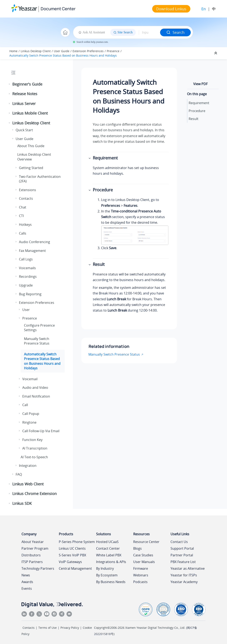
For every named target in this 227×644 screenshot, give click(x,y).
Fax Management (32, 251)
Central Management (75, 568)
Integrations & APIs (111, 562)
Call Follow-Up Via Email (41, 431)
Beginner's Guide (27, 84)
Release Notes (25, 94)
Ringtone (29, 422)
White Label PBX (109, 555)
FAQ (19, 474)
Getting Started (31, 168)
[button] (10, 84)
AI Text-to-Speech (34, 457)
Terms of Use (48, 628)
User (26, 310)
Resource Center (146, 542)
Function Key (32, 440)
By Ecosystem (107, 575)
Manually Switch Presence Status (37, 341)
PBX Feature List (183, 562)
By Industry (105, 568)
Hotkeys (25, 225)
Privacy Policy (70, 628)
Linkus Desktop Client (36, 51)
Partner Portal (182, 555)
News (26, 575)
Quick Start (24, 130)
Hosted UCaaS (107, 542)
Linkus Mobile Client (30, 113)
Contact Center (108, 548)
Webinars (141, 575)
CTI (21, 216)
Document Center (58, 9)
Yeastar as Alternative (188, 568)
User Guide (62, 51)
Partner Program (35, 548)
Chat (23, 207)
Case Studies (143, 555)
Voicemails (27, 268)
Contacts (26, 198)
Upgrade (26, 285)
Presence (113, 51)
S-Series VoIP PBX (72, 555)
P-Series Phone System (77, 542)
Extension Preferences (88, 51)
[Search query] (149, 32)
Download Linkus (171, 9)
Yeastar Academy (184, 582)
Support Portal (182, 548)
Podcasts (140, 582)
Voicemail (30, 379)
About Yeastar (33, 542)
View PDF (200, 84)
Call (25, 405)
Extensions (28, 190)
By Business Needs (111, 582)
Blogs (137, 548)
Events (27, 588)
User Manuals (144, 562)
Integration (28, 466)
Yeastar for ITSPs (184, 575)
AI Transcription (35, 448)
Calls (23, 233)
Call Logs (26, 259)
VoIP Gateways (70, 562)
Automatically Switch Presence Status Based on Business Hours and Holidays (63, 55)
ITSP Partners (32, 562)
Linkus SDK (22, 503)
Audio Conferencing (34, 242)
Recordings (28, 277)
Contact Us (179, 542)
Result (194, 119)
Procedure (197, 111)
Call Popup (31, 414)
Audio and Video (35, 388)
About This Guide (31, 146)
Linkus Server (24, 104)
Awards (27, 582)
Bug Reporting (30, 294)
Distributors (31, 555)
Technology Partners (38, 568)
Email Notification (36, 396)
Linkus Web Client (28, 484)
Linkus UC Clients (72, 548)
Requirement (199, 103)
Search (175, 32)
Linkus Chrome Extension (34, 494)
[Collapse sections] (216, 53)
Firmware (141, 568)
